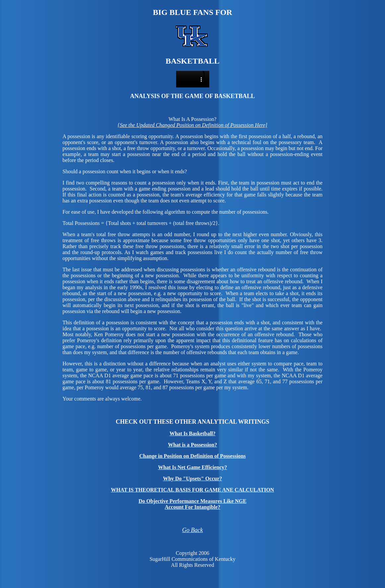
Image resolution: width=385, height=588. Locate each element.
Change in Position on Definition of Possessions (192, 456)
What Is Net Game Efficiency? (193, 467)
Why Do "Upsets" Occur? (192, 479)
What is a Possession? (192, 445)
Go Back (192, 530)
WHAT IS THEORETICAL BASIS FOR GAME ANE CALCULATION (193, 490)
